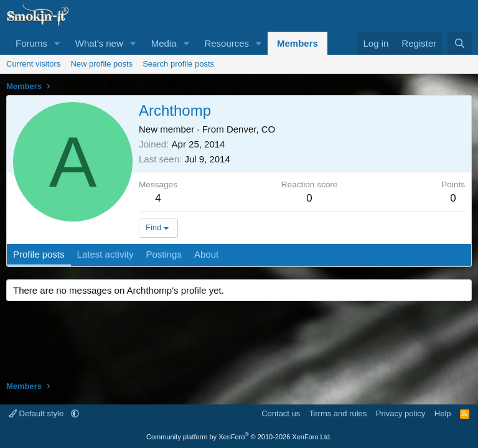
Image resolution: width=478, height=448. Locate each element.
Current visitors (33, 64)
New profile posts (101, 64)
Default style (37, 413)
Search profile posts (178, 64)
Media (164, 43)
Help (443, 413)
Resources (227, 43)
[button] (57, 43)
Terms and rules (338, 413)
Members (298, 43)
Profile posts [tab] (39, 254)
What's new (99, 43)
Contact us (281, 413)
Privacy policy (401, 413)
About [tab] (206, 254)
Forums (31, 43)
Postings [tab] (164, 254)
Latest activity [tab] (105, 254)
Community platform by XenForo (239, 437)
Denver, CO (251, 129)
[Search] (460, 43)
